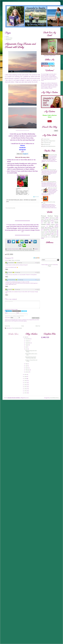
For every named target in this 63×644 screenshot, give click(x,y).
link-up (11, 252)
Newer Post (7, 327)
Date (10, 262)
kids (48, 232)
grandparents (55, 229)
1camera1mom (46, 139)
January (27, 373)
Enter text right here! (22, 306)
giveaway (47, 229)
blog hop (7, 252)
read (55, 233)
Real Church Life (46, 145)
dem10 (51, 265)
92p (16, 281)
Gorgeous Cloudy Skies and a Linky (31, 362)
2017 (26, 384)
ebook (51, 226)
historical (45, 230)
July (26, 348)
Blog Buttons (9, 40)
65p (13, 274)
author (43, 219)
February (28, 371)
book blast (47, 223)
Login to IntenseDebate (8, 312)
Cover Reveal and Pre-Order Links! (49, 203)
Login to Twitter (24, 312)
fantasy (49, 228)
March (27, 369)
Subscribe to (12, 319)
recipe (42, 234)
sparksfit (10, 291)
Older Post (38, 327)
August (27, 346)
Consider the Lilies (47, 143)
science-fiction (44, 236)
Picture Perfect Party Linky (19, 252)
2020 (26, 378)
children (53, 224)
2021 (26, 376)
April (27, 367)
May (27, 365)
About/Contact (9, 38)
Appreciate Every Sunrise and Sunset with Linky (31, 359)
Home (7, 36)
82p (15, 264)
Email (18, 314)
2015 (26, 388)
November (28, 340)
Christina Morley (12, 281)
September (28, 344)
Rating (13, 262)
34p (13, 291)
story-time (43, 237)
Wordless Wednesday (30, 252)
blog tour (56, 221)
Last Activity (17, 262)
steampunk (53, 236)
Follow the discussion (39, 259)
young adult (55, 237)
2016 (26, 386)
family (43, 228)
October (27, 342)
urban (49, 237)
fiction (57, 228)
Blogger (50, 266)
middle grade (53, 232)
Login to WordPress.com (16, 312)
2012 (26, 394)
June (27, 350)
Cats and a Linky (53, 155)
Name (6, 314)
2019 (26, 380)
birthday (56, 219)
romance (48, 234)
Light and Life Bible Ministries (49, 146)
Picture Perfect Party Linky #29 (49, 170)
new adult (49, 233)
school (55, 234)
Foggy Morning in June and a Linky (31, 352)
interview (43, 232)
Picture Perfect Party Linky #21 (49, 182)
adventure (52, 218)
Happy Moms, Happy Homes (49, 141)
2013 (26, 392)
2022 (26, 338)
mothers (43, 233)
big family (49, 219)
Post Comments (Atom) (17, 329)
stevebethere (11, 264)
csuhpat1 (10, 274)
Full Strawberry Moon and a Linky (31, 356)
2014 (26, 390)
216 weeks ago (19, 264)
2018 (26, 382)
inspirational (53, 230)
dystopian (43, 226)
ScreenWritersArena (54, 399)
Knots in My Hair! (53, 188)
